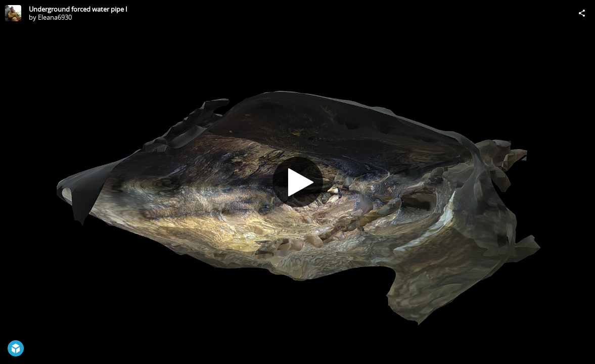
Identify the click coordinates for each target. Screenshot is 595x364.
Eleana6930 (55, 17)
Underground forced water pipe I (78, 9)
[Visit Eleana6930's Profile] (13, 13)
